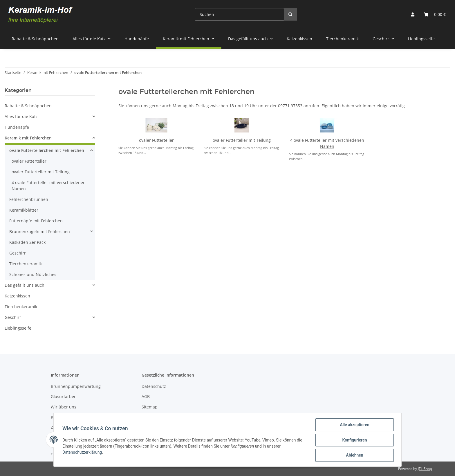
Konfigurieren (354, 440)
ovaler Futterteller (156, 140)
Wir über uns (64, 407)
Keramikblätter (24, 210)
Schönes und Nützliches (33, 274)
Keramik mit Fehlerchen (28, 138)
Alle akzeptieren (354, 425)
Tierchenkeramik (26, 264)
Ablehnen (354, 455)
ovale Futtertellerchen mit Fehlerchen (47, 150)
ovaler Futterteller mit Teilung (242, 140)
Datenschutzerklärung (83, 453)
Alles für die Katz (21, 116)
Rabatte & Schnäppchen (28, 106)
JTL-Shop (425, 469)
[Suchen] (240, 14)
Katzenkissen (17, 296)
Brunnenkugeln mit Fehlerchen (40, 231)
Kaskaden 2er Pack (27, 242)
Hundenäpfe (17, 127)
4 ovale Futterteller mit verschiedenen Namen (49, 186)
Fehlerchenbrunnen (29, 199)
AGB (146, 396)
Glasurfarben (64, 396)
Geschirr (18, 253)
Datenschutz (154, 386)
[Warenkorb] (435, 14)
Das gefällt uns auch (25, 285)
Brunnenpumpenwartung (76, 386)
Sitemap (150, 407)
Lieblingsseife (18, 328)
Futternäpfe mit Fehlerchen (36, 221)
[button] (413, 14)
